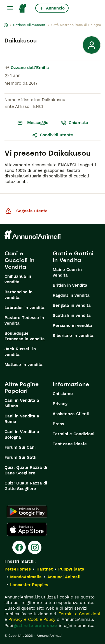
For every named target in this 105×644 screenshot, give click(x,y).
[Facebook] (19, 547)
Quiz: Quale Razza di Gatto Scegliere (26, 486)
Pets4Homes (18, 569)
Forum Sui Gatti (20, 457)
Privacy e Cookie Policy (31, 619)
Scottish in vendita (72, 315)
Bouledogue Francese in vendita (25, 336)
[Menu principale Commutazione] (10, 8)
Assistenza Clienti (71, 414)
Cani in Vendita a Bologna (22, 434)
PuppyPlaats (71, 569)
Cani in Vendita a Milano (22, 403)
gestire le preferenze (35, 626)
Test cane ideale (70, 444)
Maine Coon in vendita (67, 272)
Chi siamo (63, 394)
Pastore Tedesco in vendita (24, 320)
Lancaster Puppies (29, 585)
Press (58, 424)
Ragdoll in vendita (71, 295)
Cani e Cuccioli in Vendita (19, 260)
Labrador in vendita (25, 308)
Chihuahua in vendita (18, 279)
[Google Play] (27, 512)
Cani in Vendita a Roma (22, 419)
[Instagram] (35, 547)
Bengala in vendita (72, 305)
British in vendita (70, 285)
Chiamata (74, 123)
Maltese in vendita (24, 365)
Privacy (60, 404)
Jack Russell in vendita (20, 352)
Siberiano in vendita (73, 336)
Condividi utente (53, 135)
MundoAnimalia (26, 577)
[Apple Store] (27, 529)
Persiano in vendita (72, 325)
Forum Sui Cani (20, 447)
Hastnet (45, 569)
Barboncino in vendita (18, 295)
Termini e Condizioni (73, 434)
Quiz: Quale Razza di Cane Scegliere (26, 470)
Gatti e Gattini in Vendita (73, 257)
